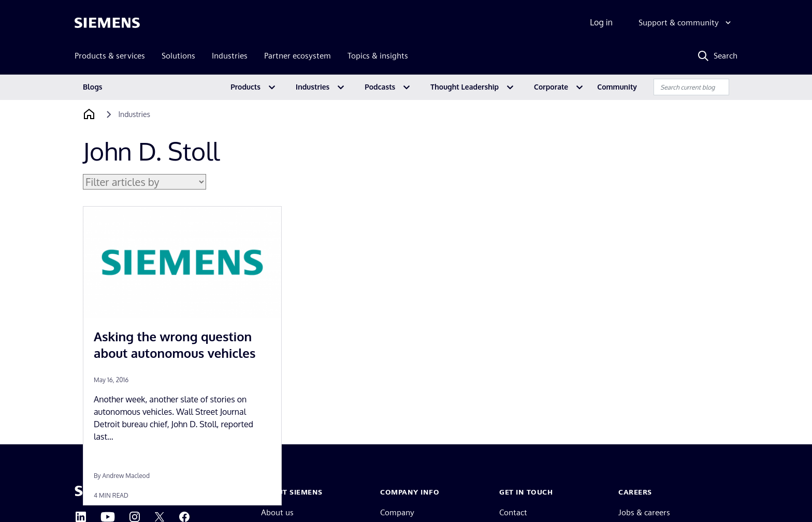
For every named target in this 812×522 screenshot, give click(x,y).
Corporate (551, 87)
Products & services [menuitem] (110, 56)
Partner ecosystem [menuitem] (298, 56)
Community (617, 87)
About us (277, 512)
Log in (601, 22)
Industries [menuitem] (230, 56)
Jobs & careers (644, 512)
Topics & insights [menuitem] (378, 56)
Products (245, 87)
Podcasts (380, 87)
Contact (513, 512)
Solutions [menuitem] (178, 56)
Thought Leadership (465, 87)
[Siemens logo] (107, 23)
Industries (313, 87)
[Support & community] (686, 23)
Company (397, 512)
